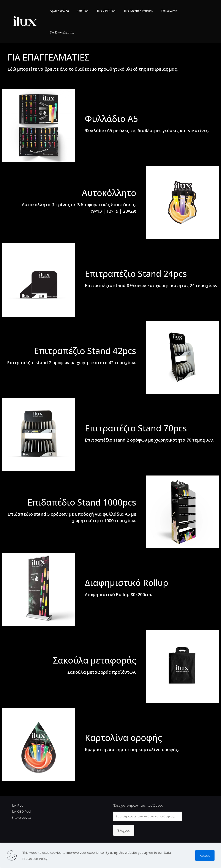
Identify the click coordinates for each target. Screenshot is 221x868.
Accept (205, 855)
